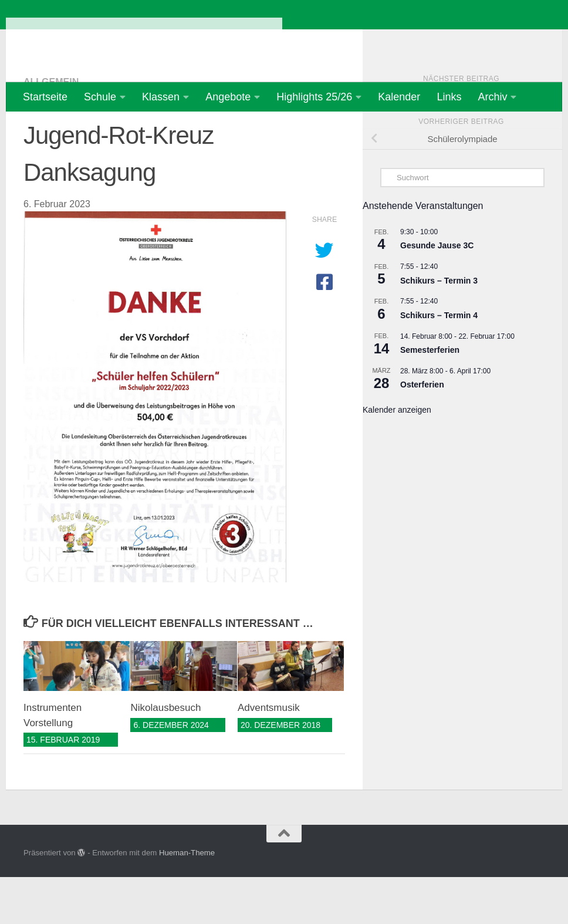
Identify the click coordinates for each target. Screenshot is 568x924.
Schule (100, 97)
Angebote (228, 97)
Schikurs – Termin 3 (439, 328)
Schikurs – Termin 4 (439, 362)
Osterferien (422, 431)
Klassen (161, 97)
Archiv (492, 97)
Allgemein (51, 129)
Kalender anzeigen (397, 457)
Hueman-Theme (187, 900)
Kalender (399, 97)
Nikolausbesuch (165, 755)
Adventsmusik (269, 755)
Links (449, 97)
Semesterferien (430, 397)
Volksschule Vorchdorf (144, 41)
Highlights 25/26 (314, 97)
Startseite (45, 97)
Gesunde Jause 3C (437, 292)
